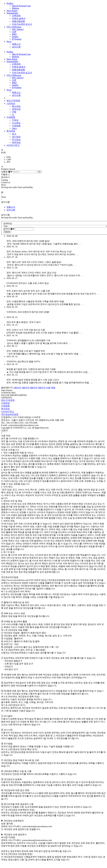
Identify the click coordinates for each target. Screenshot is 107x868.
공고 (14, 134)
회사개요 (16, 106)
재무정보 (16, 142)
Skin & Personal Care (21, 6)
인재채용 (11, 117)
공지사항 (16, 47)
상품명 (7, 172)
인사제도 (16, 123)
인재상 (15, 120)
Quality (15, 37)
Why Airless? (18, 29)
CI (13, 115)
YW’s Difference (14, 27)
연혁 (14, 112)
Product (10, 3)
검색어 (9, 229)
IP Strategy (17, 39)
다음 (48, 388)
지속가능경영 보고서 (22, 24)
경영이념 (16, 109)
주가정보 (16, 140)
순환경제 (16, 16)
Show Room (12, 11)
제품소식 (16, 44)
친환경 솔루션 (19, 18)
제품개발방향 (18, 21)
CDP (14, 32)
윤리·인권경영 (13, 101)
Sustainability (12, 13)
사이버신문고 (13, 145)
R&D (14, 34)
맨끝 (53, 388)
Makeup (15, 8)
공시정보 (16, 137)
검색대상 (8, 223)
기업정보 (11, 103)
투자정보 (11, 131)
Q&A (14, 128)
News (9, 41)
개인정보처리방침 (10, 414)
